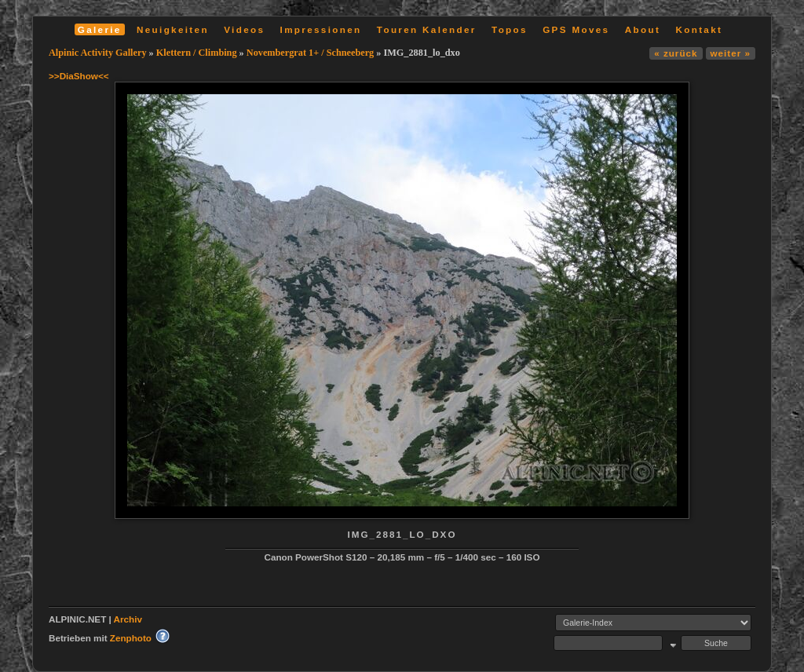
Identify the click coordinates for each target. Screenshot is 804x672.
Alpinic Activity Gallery (98, 53)
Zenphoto (131, 638)
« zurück (676, 53)
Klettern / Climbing (197, 53)
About (643, 29)
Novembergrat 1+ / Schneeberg (312, 53)
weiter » (731, 53)
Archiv (128, 619)
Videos (244, 29)
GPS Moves (576, 29)
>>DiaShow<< (79, 76)
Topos (510, 29)
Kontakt (699, 29)
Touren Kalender (427, 29)
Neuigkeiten (173, 29)
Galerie (100, 29)
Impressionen (321, 29)
